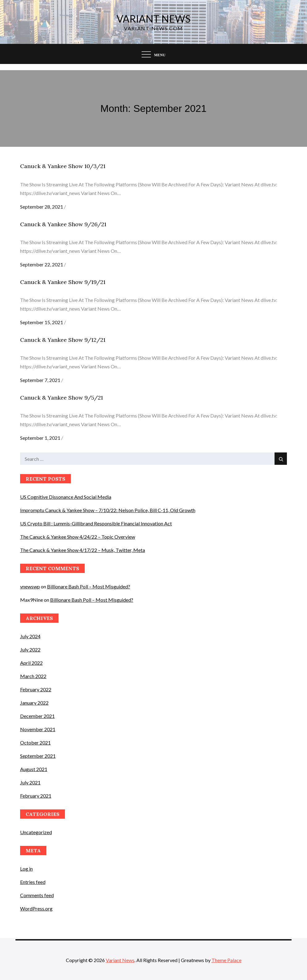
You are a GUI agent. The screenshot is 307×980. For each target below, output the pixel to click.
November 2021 (38, 729)
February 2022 (36, 689)
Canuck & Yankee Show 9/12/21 (63, 340)
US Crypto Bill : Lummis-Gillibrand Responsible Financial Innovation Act (96, 523)
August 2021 (34, 769)
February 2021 (36, 796)
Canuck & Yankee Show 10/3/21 (63, 166)
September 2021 (38, 756)
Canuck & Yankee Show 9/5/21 (62, 398)
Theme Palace (226, 960)
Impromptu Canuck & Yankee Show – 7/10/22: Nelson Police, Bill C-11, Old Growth (108, 510)
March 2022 (33, 676)
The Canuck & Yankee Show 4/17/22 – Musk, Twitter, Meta (83, 550)
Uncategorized (36, 832)
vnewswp (30, 586)
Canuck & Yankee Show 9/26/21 (63, 224)
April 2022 (31, 663)
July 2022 (30, 649)
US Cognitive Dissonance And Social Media (66, 497)
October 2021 (35, 742)
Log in (26, 869)
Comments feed (37, 895)
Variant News (153, 19)
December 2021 (37, 716)
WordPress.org (36, 908)
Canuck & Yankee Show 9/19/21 (63, 282)
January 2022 (34, 703)
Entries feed (33, 882)
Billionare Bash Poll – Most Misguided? (89, 586)
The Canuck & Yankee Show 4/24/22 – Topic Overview (78, 537)
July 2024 (30, 636)
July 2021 (30, 782)
